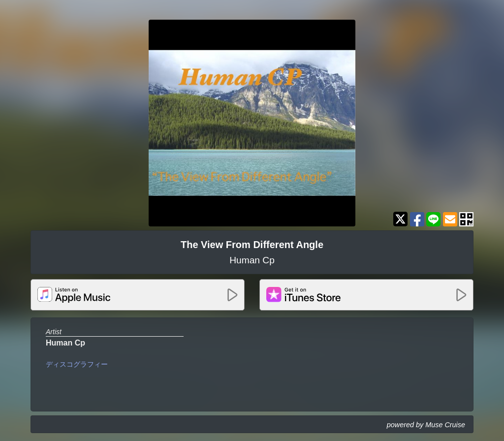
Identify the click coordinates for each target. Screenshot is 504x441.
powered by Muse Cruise (426, 425)
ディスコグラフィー (77, 364)
